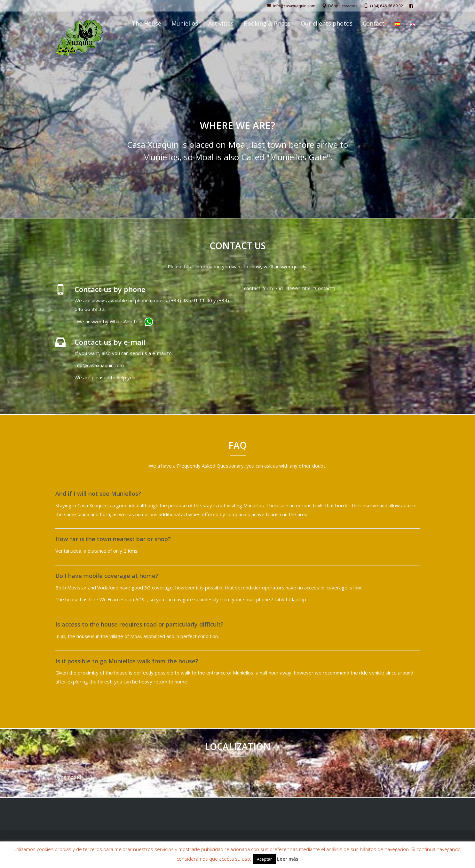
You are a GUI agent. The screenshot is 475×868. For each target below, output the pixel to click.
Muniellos (185, 23)
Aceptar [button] (264, 859)
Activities (221, 23)
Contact (374, 23)
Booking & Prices (267, 23)
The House (146, 23)
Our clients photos (327, 23)
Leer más (288, 859)
